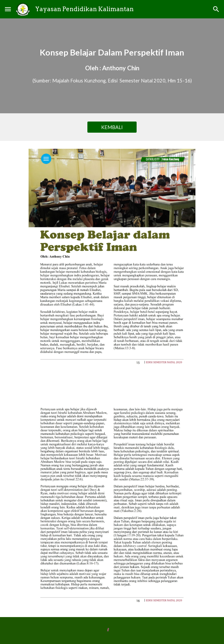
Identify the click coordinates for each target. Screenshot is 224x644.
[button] (8, 9)
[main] (112, 66)
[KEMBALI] (112, 127)
